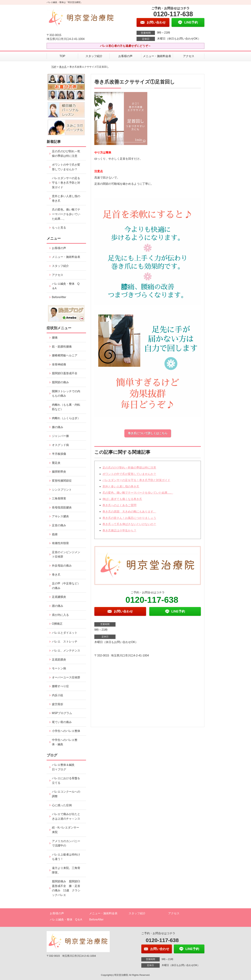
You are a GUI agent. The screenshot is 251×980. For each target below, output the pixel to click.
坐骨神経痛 (59, 364)
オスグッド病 (60, 445)
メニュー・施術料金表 (157, 56)
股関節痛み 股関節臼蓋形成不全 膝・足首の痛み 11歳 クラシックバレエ (66, 888)
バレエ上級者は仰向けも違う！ (66, 857)
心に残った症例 (62, 805)
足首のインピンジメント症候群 (66, 554)
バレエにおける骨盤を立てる (66, 781)
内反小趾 (58, 695)
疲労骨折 (58, 704)
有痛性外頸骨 (60, 543)
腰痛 (55, 338)
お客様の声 (125, 56)
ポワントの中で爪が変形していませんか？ (129, 474)
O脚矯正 (57, 624)
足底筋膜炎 (59, 660)
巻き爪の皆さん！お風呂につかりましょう (129, 518)
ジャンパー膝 (60, 436)
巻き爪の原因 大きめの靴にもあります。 (129, 512)
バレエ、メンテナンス (66, 651)
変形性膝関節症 (62, 481)
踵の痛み (59, 606)
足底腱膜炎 (59, 597)
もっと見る (59, 228)
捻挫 (55, 534)
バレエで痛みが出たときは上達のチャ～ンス (66, 816)
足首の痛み (59, 525)
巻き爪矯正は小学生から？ (119, 530)
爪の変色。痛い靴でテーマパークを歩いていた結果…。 (138, 493)
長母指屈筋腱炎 (62, 507)
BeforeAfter (59, 297)
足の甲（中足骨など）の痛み (66, 586)
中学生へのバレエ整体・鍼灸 (65, 742)
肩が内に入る (60, 615)
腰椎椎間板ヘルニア (65, 355)
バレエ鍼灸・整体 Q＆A (66, 286)
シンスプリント (62, 490)
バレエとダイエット (65, 633)
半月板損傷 (59, 454)
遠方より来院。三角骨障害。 (66, 870)
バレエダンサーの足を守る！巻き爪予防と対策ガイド (136, 480)
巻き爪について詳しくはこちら (148, 433)
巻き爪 (63, 67)
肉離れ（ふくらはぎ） (66, 418)
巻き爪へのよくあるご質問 (119, 505)
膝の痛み (58, 427)
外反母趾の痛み (62, 566)
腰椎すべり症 (60, 686)
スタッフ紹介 (94, 56)
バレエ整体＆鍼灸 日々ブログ (65, 767)
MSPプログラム (62, 713)
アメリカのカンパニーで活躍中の (66, 843)
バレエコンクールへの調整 (66, 794)
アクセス (189, 56)
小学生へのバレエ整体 (66, 731)
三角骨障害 (59, 498)
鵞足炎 (56, 463)
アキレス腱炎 (60, 516)
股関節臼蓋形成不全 (65, 373)
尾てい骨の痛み (62, 722)
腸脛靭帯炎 (59, 472)
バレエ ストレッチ (65, 642)
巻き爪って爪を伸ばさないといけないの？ (129, 524)
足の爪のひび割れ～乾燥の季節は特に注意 (129, 468)
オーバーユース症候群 (66, 677)
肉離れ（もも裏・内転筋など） (66, 407)
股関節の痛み (60, 382)
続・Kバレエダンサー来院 (66, 830)
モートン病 (59, 668)
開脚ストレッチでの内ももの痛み (66, 394)
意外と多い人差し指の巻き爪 (121, 486)
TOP (62, 56)
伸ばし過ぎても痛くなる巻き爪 (122, 499)
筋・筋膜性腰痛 (62, 347)
